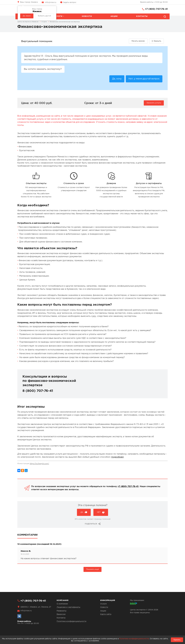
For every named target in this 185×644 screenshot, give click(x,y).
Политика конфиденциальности (71, 621)
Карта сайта (106, 614)
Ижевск (29, 2)
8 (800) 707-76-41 (38, 391)
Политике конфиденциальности (134, 639)
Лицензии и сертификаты (68, 607)
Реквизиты (62, 611)
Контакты (142, 16)
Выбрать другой (44, 16)
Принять (177, 640)
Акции (114, 16)
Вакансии (61, 614)
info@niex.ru (51, 2)
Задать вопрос (70, 2)
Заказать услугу (154, 103)
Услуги (58, 16)
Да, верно (27, 16)
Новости (87, 16)
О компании (62, 604)
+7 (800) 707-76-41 (156, 9)
